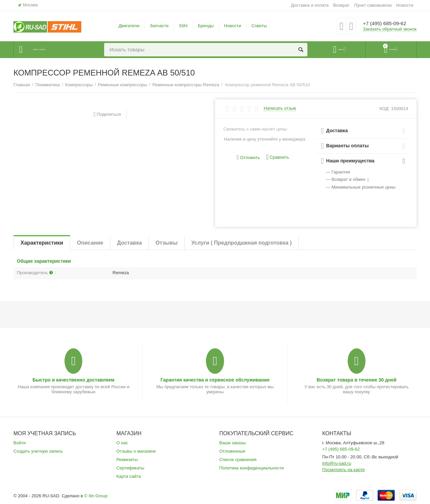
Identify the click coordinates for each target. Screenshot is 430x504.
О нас (122, 443)
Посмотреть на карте (343, 470)
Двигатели (129, 26)
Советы (259, 26)
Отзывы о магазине (136, 451)
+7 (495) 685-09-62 (389, 23)
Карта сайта (128, 476)
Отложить (248, 158)
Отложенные (232, 451)
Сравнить (277, 157)
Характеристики (42, 243)
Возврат (341, 5)
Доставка (130, 243)
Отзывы (166, 243)
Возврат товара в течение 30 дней (356, 380)
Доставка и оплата (310, 5)
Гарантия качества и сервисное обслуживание (215, 380)
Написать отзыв (280, 108)
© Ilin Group (96, 496)
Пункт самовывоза (373, 5)
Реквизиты (127, 460)
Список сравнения (238, 460)
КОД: (385, 109)
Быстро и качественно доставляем (74, 380)
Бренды (206, 26)
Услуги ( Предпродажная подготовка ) (242, 243)
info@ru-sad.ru (337, 463)
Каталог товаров (54, 50)
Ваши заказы (233, 443)
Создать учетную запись (38, 451)
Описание (90, 243)
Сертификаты (130, 468)
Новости (405, 5)
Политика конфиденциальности (252, 468)
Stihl (183, 26)
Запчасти (159, 26)
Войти (19, 443)
